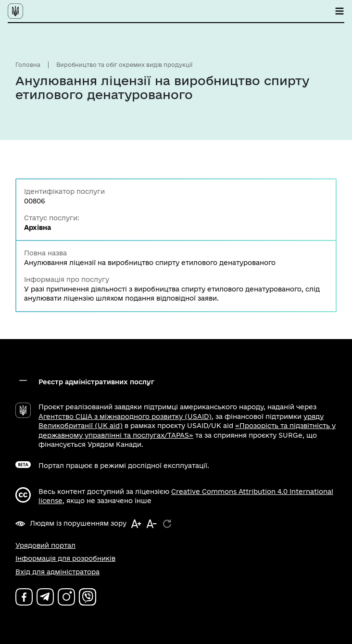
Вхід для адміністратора (57, 572)
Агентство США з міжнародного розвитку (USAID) (125, 417)
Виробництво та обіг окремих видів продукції (124, 65)
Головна (28, 65)
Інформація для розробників (65, 558)
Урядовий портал (45, 545)
